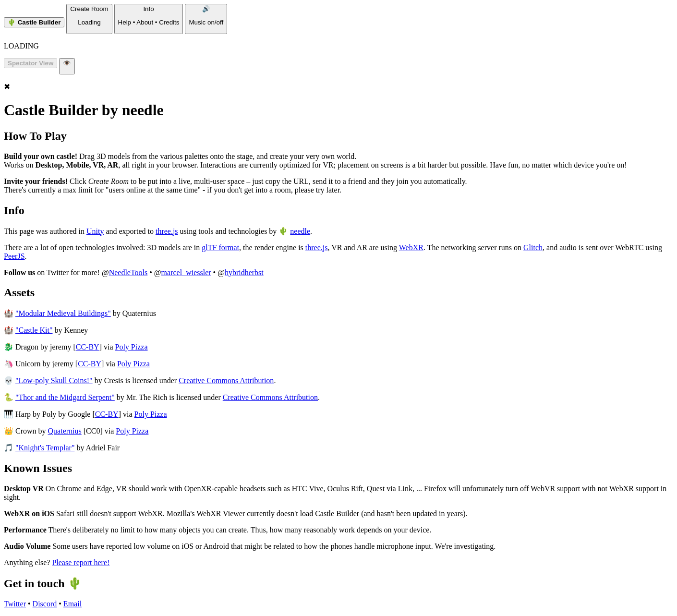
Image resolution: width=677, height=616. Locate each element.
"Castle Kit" (34, 330)
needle (300, 231)
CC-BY (88, 347)
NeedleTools (128, 272)
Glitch (533, 248)
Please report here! (81, 562)
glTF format (220, 248)
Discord (45, 604)
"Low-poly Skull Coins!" (54, 380)
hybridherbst (244, 272)
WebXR (411, 248)
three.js (167, 231)
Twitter (15, 604)
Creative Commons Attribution (226, 380)
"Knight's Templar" (45, 448)
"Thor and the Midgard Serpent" (65, 397)
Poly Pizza (132, 347)
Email (73, 604)
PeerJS (14, 256)
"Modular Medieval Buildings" (63, 313)
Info (149, 16)
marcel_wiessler (186, 272)
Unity (95, 231)
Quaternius (65, 431)
